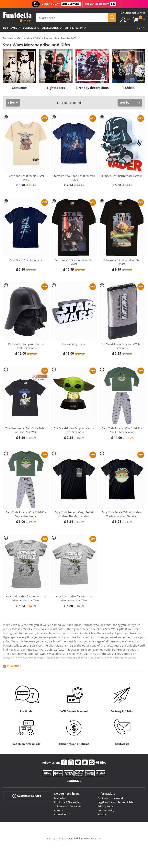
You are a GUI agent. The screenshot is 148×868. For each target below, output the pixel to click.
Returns (59, 810)
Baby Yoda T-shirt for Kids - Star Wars (26, 178)
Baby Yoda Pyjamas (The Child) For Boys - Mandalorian (26, 514)
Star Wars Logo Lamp (74, 344)
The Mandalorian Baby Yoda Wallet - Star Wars (122, 346)
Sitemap (102, 814)
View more (14, 666)
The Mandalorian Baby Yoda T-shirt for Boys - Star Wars (26, 430)
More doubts (62, 814)
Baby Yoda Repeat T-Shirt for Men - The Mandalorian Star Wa (122, 514)
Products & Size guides (67, 802)
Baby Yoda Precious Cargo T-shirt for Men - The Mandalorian (74, 514)
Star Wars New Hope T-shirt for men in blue (74, 178)
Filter (11, 103)
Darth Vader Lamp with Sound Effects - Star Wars (26, 346)
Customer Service (27, 796)
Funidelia (8, 38)
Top (140, 28)
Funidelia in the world (110, 798)
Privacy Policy (106, 806)
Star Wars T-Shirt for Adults (26, 260)
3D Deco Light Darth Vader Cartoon (122, 176)
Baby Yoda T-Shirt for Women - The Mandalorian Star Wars (26, 598)
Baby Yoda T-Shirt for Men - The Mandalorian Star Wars (74, 598)
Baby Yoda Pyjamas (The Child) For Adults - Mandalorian (122, 430)
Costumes (30, 28)
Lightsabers (56, 88)
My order (60, 798)
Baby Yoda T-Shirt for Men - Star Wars (122, 262)
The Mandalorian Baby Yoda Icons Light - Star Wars (74, 430)
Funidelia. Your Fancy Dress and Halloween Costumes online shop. (17, 17)
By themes (10, 28)
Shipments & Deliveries (68, 806)
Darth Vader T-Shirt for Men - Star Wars (74, 262)
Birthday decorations (92, 88)
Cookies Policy (106, 810)
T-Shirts (128, 88)
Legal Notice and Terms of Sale (115, 802)
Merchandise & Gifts (28, 38)
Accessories (50, 28)
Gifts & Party (74, 28)
